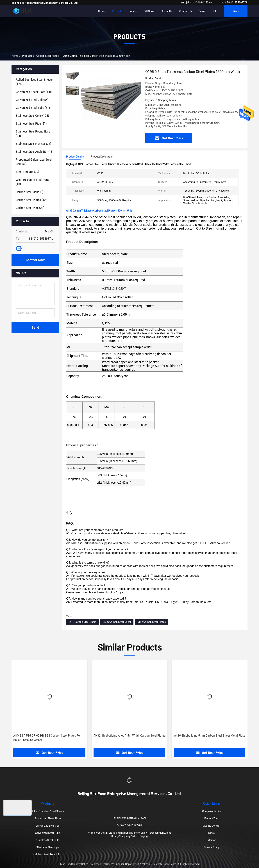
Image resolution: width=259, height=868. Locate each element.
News (211, 833)
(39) (27, 172)
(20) (30, 208)
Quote (236, 11)
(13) (33, 182)
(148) (34, 92)
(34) (33, 134)
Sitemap (211, 840)
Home (102, 11)
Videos (133, 11)
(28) (33, 144)
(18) (35, 152)
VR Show (150, 11)
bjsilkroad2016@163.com (198, 3)
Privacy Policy (211, 847)
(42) (31, 200)
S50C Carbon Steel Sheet (117, 622)
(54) (32, 100)
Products (117, 11)
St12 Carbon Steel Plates (152, 622)
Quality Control (212, 826)
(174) (34, 82)
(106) (32, 116)
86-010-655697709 (235, 3)
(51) (31, 124)
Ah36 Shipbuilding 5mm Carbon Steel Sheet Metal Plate (210, 736)
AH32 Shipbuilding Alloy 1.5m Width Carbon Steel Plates (129, 736)
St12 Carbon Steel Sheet (82, 622)
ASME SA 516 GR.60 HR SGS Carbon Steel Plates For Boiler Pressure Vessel (47, 738)
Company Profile (212, 811)
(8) (30, 192)
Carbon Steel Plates (47, 56)
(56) (34, 162)
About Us (167, 11)
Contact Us (186, 11)
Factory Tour (211, 818)
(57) (33, 108)
